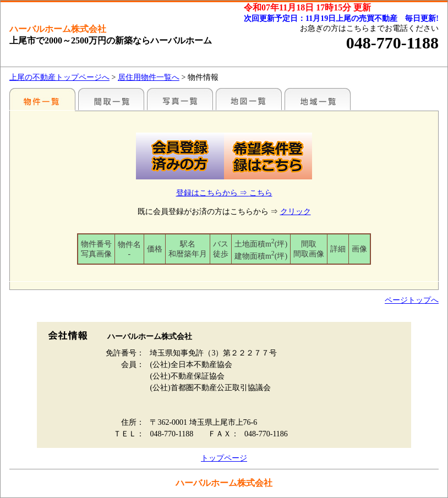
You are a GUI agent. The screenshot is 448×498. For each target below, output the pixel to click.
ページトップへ (412, 300)
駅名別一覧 (42, 99)
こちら (261, 193)
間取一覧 (111, 99)
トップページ (224, 458)
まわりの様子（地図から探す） (249, 99)
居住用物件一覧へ (149, 77)
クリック (296, 212)
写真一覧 (180, 99)
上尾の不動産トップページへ (59, 77)
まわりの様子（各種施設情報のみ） (318, 99)
